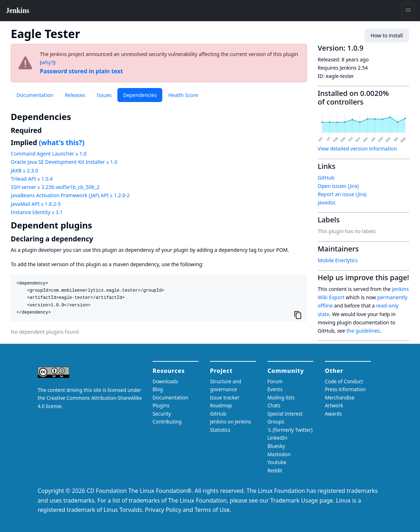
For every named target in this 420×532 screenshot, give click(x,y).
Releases (75, 95)
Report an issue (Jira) (342, 194)
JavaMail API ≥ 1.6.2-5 (36, 204)
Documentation (35, 95)
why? (47, 62)
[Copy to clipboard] (298, 315)
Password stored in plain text (81, 71)
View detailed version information (357, 149)
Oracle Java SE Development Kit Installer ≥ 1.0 (64, 162)
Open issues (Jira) (338, 186)
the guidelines (363, 331)
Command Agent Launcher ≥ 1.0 (49, 154)
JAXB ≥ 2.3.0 (24, 170)
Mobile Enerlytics (338, 260)
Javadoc (327, 202)
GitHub (326, 178)
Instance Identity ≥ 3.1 (37, 212)
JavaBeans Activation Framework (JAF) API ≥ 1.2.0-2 (70, 195)
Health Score (183, 95)
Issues (104, 95)
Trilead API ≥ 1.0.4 (32, 179)
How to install (387, 35)
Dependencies (140, 95)
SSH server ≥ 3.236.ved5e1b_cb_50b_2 (55, 187)
